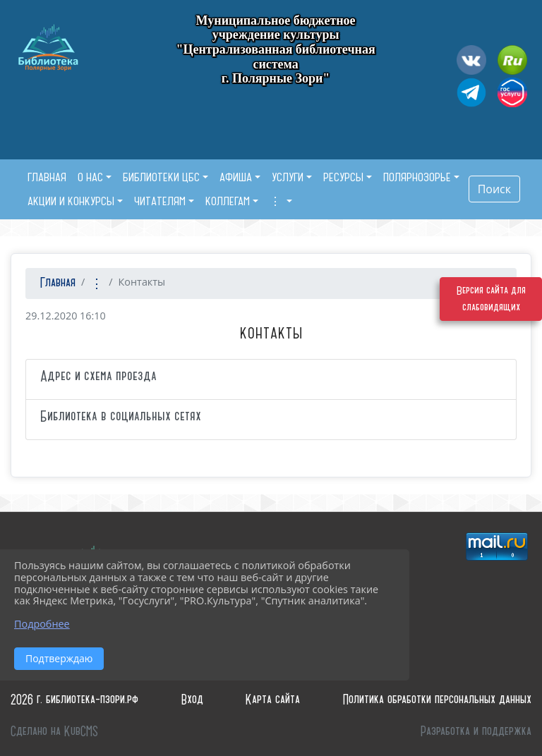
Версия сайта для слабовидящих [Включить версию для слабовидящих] (491, 299)
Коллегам (228, 201)
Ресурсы (343, 177)
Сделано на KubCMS (54, 732)
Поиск (494, 189)
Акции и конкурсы (71, 201)
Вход (192, 700)
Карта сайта (273, 700)
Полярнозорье (417, 177)
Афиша (236, 177)
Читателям (160, 201)
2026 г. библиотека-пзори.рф (74, 700)
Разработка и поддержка (476, 732)
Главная (56, 283)
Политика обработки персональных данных (437, 700)
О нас (90, 177)
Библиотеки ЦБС (161, 177)
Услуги (288, 177)
